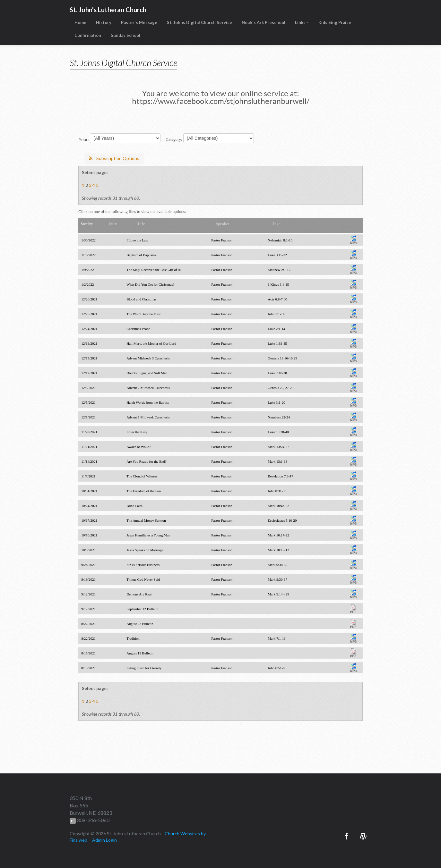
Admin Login (104, 840)
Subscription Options (114, 158)
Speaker (223, 224)
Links (302, 22)
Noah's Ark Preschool (264, 22)
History (104, 22)
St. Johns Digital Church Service (199, 22)
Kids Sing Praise (335, 22)
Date (113, 224)
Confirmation (88, 35)
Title (141, 224)
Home (80, 22)
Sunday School (125, 35)
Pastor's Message (139, 22)
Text (276, 224)
